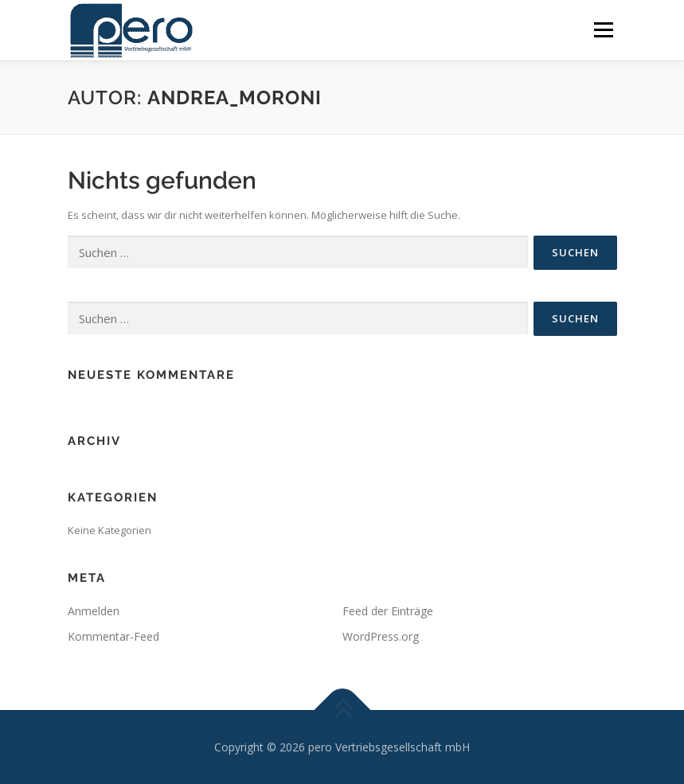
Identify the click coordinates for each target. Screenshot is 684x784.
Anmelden (94, 611)
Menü (603, 29)
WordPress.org (381, 636)
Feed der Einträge (388, 611)
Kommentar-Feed (113, 636)
